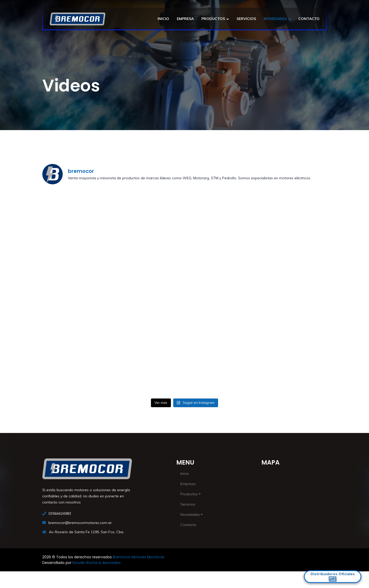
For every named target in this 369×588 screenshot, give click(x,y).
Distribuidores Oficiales (333, 577)
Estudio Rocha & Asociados (97, 563)
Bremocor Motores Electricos (139, 557)
